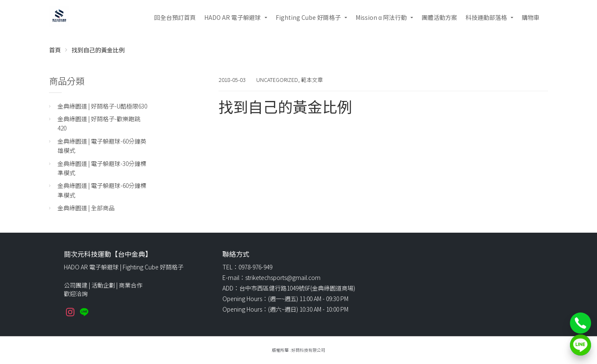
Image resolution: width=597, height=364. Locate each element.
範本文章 (312, 80)
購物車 (531, 17)
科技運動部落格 (486, 17)
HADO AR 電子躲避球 (233, 17)
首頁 (55, 50)
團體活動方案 (439, 17)
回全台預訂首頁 (175, 17)
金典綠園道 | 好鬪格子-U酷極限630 (102, 106)
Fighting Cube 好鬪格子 (308, 17)
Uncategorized (277, 80)
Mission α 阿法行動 (381, 17)
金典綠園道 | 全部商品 (86, 208)
